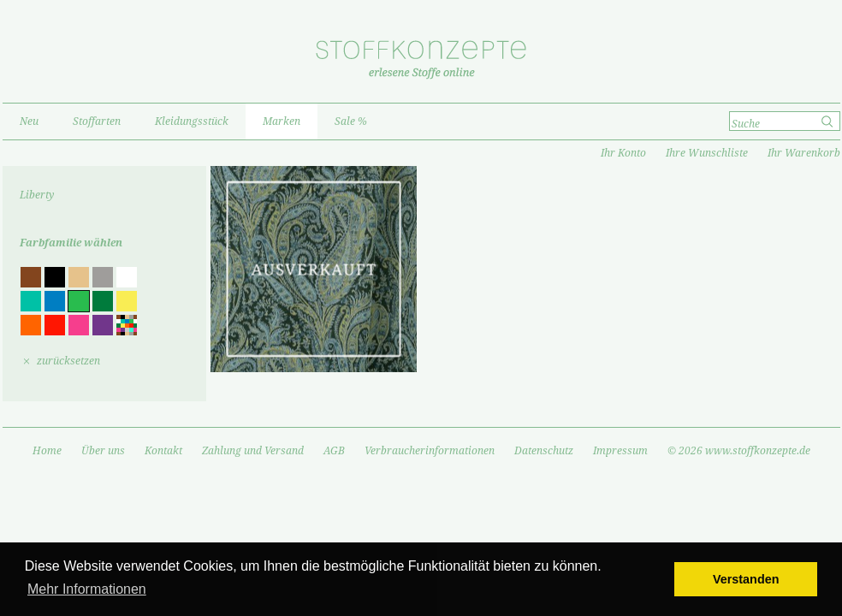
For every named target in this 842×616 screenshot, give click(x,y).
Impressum (620, 451)
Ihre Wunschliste (707, 153)
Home (47, 451)
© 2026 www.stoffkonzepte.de (739, 451)
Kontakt (163, 451)
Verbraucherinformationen (430, 451)
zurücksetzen (68, 361)
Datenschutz (544, 451)
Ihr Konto (623, 153)
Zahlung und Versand (253, 451)
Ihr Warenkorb (804, 153)
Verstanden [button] (746, 579)
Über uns (103, 451)
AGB (334, 451)
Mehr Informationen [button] (87, 589)
